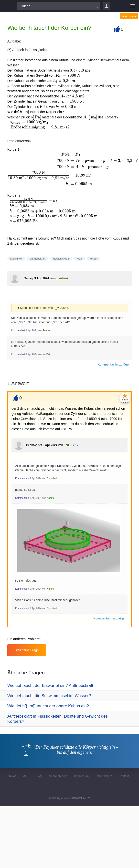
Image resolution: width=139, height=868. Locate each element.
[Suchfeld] (59, 6)
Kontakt (124, 776)
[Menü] (133, 6)
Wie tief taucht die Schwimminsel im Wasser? (49, 696)
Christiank (62, 278)
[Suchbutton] (96, 6)
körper (94, 259)
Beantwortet (34, 445)
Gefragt (29, 278)
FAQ (39, 776)
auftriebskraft (38, 259)
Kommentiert (18, 330)
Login (107, 6)
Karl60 (46, 354)
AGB (26, 776)
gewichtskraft (61, 259)
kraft (79, 259)
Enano (46, 330)
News (13, 776)
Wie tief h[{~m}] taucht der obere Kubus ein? (48, 706)
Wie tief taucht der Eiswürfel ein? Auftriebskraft (50, 685)
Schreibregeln (58, 776)
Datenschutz (104, 776)
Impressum (81, 776)
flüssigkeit (16, 259)
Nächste (129, 16)
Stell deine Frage (27, 650)
